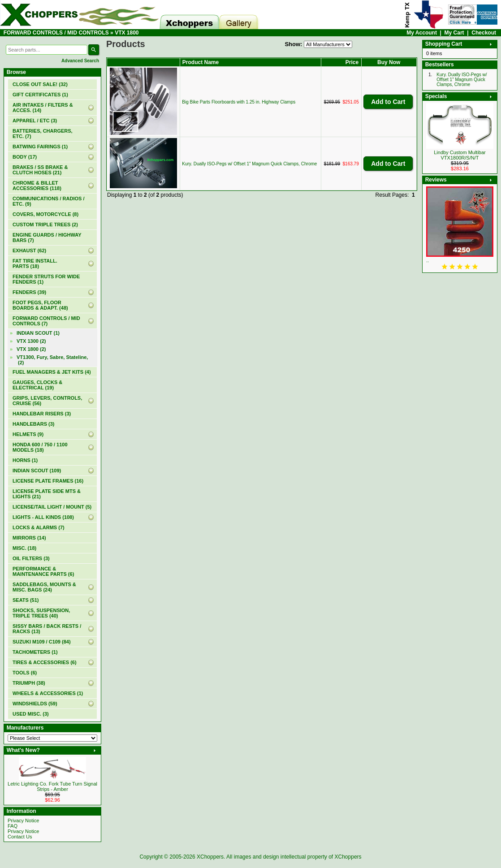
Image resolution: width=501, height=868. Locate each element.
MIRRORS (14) (29, 538)
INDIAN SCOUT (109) (37, 471)
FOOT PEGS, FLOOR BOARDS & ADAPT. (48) (40, 305)
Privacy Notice (23, 820)
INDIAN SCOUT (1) (38, 333)
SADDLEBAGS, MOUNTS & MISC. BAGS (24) (44, 587)
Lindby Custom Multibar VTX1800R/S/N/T (460, 155)
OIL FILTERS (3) (31, 558)
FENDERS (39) (29, 292)
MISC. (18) (24, 548)
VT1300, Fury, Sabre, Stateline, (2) (52, 360)
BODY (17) (25, 157)
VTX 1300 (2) (31, 341)
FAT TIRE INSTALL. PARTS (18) (35, 263)
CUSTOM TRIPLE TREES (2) (45, 225)
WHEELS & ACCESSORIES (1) (48, 693)
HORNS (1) (25, 460)
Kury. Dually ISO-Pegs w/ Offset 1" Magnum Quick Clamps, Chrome (249, 164)
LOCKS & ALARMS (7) (39, 527)
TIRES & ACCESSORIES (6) (45, 662)
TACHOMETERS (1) (35, 652)
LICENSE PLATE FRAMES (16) (48, 481)
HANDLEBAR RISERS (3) (42, 414)
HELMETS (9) (28, 434)
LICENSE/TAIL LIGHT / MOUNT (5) (52, 507)
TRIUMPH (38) (29, 683)
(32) (40, 84)
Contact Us (20, 837)
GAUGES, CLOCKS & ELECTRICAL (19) (37, 385)
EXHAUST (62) (29, 250)
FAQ (13, 826)
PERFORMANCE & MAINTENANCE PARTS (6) (43, 571)
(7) (46, 321)
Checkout (484, 33)
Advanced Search (80, 61)
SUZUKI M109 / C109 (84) (42, 642)
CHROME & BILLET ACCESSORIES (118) (37, 186)
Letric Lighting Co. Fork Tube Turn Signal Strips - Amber (52, 786)
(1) (40, 95)
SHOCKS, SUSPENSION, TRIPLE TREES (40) (41, 613)
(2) (31, 349)
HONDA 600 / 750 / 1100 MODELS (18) (40, 447)
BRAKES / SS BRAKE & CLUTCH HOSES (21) (40, 170)
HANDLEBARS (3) (34, 424)
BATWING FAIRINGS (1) (40, 147)
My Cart (454, 33)
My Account (422, 33)
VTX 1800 (127, 33)
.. (428, 260)
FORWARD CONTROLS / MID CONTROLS (56, 33)
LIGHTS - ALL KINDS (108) (43, 517)
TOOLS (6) (25, 673)
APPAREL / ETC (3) (35, 121)
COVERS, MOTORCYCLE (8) (45, 214)
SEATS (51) (26, 600)
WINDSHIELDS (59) (35, 704)
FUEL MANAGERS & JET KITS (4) (52, 372)
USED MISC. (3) (31, 714)
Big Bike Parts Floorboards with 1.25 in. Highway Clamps (239, 102)
